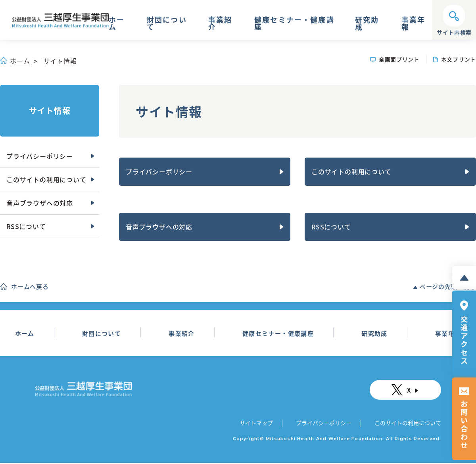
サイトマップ (257, 424)
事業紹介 (220, 24)
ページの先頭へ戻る (448, 287)
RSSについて (331, 227)
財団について (167, 24)
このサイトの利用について (351, 171)
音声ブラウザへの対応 (159, 227)
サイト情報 (50, 111)
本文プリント (459, 59)
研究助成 (367, 24)
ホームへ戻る (30, 287)
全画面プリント (399, 59)
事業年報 (413, 24)
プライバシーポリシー (159, 171)
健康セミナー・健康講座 (294, 24)
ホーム (117, 24)
